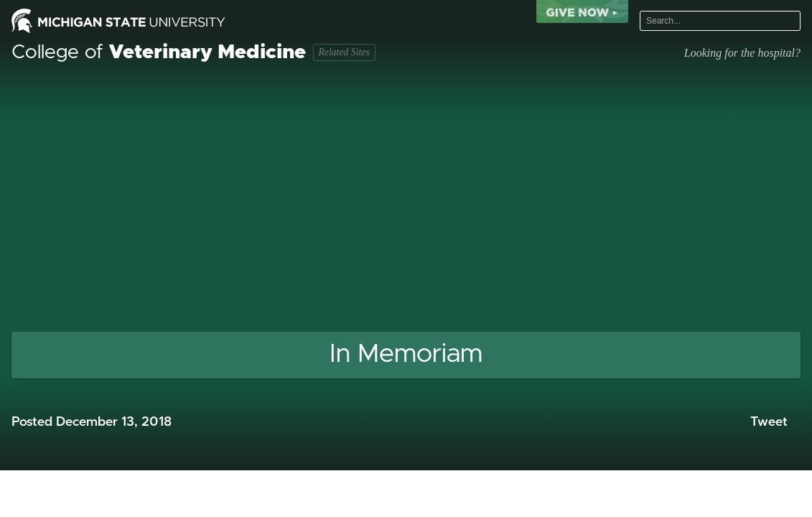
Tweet (769, 422)
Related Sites (344, 52)
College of (159, 52)
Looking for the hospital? (742, 53)
